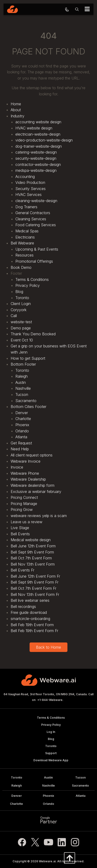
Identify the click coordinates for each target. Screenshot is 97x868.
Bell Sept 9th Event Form (32, 552)
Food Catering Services (36, 225)
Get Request (21, 443)
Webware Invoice (26, 461)
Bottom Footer (23, 364)
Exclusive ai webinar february (36, 492)
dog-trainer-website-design (39, 146)
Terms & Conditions (32, 279)
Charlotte (23, 419)
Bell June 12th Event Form (33, 546)
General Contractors (33, 213)
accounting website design (38, 122)
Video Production (30, 182)
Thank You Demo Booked (33, 334)
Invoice (17, 467)
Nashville (23, 388)
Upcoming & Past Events (37, 249)
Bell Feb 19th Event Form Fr (34, 631)
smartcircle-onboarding (30, 619)
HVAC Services (29, 195)
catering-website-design (36, 152)
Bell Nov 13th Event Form (33, 564)
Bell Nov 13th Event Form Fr (35, 594)
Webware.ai (47, 861)
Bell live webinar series (30, 600)
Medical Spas (27, 231)
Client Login (21, 304)
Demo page (21, 328)
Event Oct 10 (22, 340)
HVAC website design (34, 128)
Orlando (22, 431)
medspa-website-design (36, 170)
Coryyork (19, 310)
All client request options (32, 455)
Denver (22, 413)
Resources (24, 255)
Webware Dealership (28, 479)
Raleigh (22, 376)
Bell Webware (22, 243)
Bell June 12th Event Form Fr (35, 576)
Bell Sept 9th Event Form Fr (35, 582)
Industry (18, 116)
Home (16, 104)
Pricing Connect (24, 497)
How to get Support (28, 358)
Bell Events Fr (22, 570)
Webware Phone (25, 473)
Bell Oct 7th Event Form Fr (33, 588)
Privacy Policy (28, 285)
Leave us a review (26, 522)
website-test (21, 322)
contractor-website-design (38, 164)
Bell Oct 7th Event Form (31, 558)
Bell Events (20, 534)
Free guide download (29, 612)
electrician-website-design (38, 134)
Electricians (25, 237)
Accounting (25, 177)
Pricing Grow (22, 509)
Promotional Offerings (34, 261)
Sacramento (26, 401)
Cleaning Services (31, 219)
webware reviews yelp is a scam (39, 516)
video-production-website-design (44, 140)
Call (14, 316)
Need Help (20, 449)
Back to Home (48, 647)
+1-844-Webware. (50, 700)
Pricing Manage (24, 504)
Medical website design (31, 540)
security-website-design (36, 158)
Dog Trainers (26, 207)
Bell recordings (23, 607)
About (16, 110)
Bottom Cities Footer (29, 407)
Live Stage (20, 528)
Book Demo (21, 267)
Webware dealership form (33, 485)
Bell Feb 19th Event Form (32, 625)
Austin (21, 382)
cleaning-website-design (36, 201)
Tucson (22, 394)
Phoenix (22, 425)
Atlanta (21, 437)
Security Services (31, 189)
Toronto (22, 298)
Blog (19, 292)
